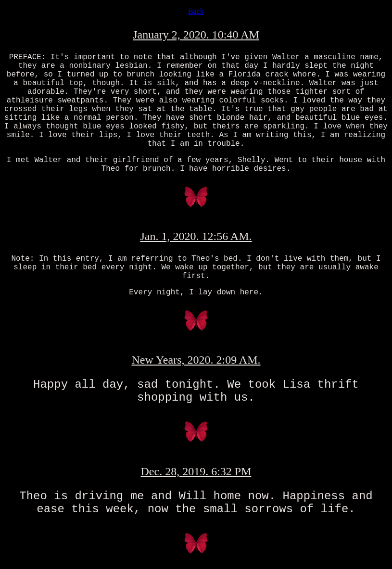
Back (196, 11)
